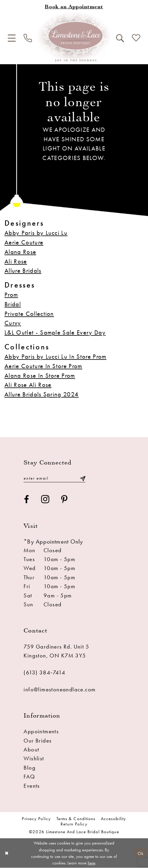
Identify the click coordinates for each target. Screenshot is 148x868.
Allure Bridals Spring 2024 (41, 394)
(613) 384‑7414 (44, 673)
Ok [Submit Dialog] (141, 853)
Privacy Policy (36, 819)
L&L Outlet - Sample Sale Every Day (55, 332)
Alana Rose (20, 252)
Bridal (13, 304)
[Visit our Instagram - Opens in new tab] (45, 500)
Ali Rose (16, 261)
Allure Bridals (23, 270)
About (31, 750)
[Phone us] (28, 38)
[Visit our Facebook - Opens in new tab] (27, 500)
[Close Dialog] (7, 853)
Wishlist (34, 759)
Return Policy (74, 824)
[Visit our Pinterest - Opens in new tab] (64, 500)
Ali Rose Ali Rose (28, 385)
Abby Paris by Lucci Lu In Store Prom (55, 356)
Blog (30, 768)
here (91, 863)
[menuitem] (12, 38)
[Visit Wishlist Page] (136, 38)
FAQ (29, 777)
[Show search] (120, 38)
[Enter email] (54, 478)
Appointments (41, 732)
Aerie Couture (24, 242)
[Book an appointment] (74, 7)
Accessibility (113, 819)
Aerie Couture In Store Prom (43, 366)
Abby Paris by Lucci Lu (36, 233)
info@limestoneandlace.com (60, 690)
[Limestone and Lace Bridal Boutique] (74, 37)
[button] (12, 38)
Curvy (13, 323)
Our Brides (38, 741)
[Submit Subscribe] (83, 478)
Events (32, 786)
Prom (11, 295)
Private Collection (29, 314)
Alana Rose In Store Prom (40, 375)
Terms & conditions (76, 819)
